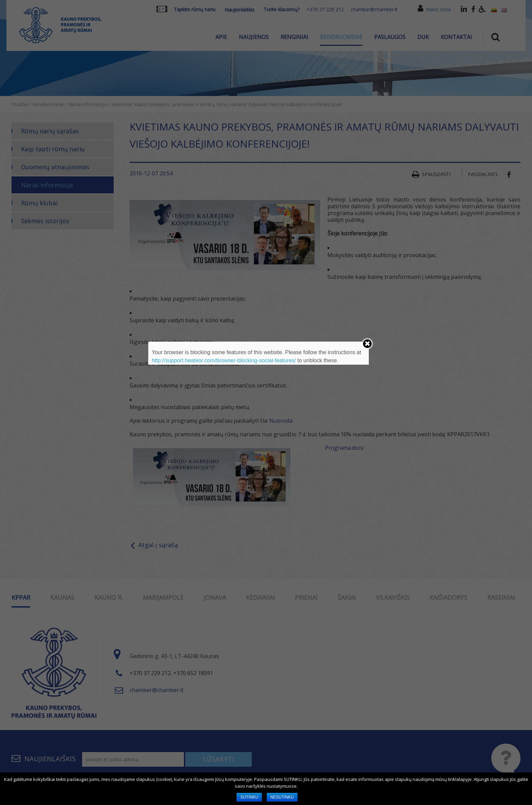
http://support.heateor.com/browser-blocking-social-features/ (224, 360)
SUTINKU (249, 797)
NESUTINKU (282, 797)
